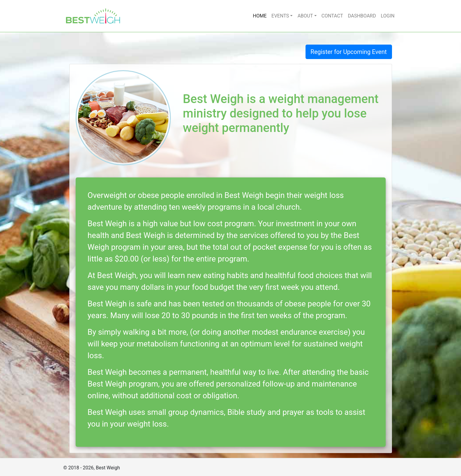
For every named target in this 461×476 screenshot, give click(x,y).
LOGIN (388, 16)
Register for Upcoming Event (349, 52)
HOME (260, 16)
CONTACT (332, 16)
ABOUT (305, 16)
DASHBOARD (362, 16)
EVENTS (280, 16)
